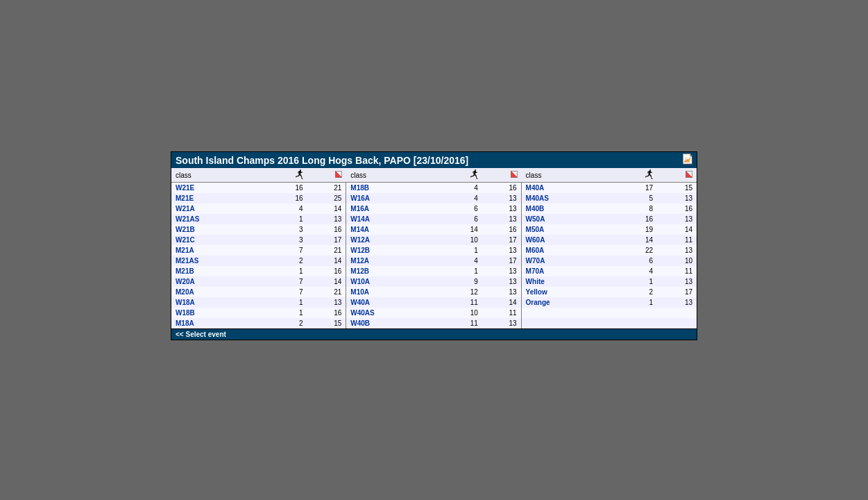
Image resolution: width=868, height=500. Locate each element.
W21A (185, 209)
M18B (360, 188)
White (535, 282)
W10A (360, 282)
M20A (185, 292)
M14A (360, 230)
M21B (185, 271)
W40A (360, 302)
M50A (535, 230)
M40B (535, 209)
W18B (185, 313)
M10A (360, 292)
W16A (360, 198)
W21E (185, 188)
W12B (360, 250)
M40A (535, 188)
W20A (185, 282)
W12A (360, 240)
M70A (535, 271)
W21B (185, 230)
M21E (185, 198)
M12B (360, 271)
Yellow (537, 292)
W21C (185, 240)
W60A (536, 240)
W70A (536, 261)
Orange (538, 302)
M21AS (187, 261)
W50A (536, 219)
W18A (185, 302)
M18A (185, 323)
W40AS (362, 313)
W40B (360, 323)
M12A (360, 261)
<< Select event (201, 334)
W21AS (187, 219)
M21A (185, 250)
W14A (360, 219)
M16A (360, 209)
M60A (535, 250)
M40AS (537, 198)
